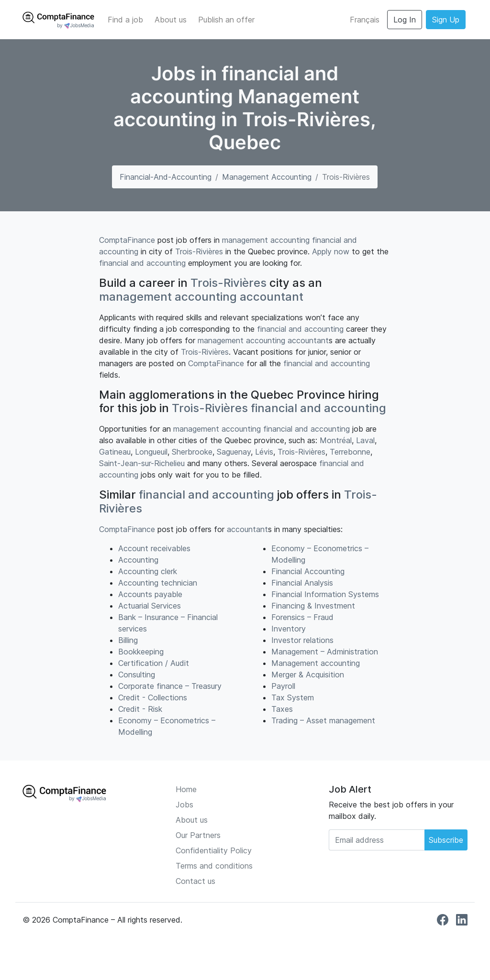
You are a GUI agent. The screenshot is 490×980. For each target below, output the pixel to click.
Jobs (184, 805)
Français (365, 20)
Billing (128, 640)
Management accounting (267, 177)
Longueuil (151, 452)
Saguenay (234, 452)
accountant (272, 297)
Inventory (289, 629)
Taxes (282, 709)
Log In (405, 20)
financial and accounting (142, 263)
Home (186, 789)
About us (171, 20)
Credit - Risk (140, 709)
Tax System (293, 697)
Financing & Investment (313, 606)
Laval (365, 440)
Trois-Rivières (199, 251)
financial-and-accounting (166, 177)
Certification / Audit (154, 663)
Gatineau (115, 452)
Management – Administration (325, 652)
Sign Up (446, 20)
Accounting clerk (148, 571)
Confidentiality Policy (214, 850)
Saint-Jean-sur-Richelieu (142, 463)
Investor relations (302, 640)
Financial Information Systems (325, 594)
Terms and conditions (214, 866)
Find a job (125, 20)
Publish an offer (226, 20)
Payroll (283, 686)
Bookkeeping (141, 652)
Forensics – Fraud (302, 617)
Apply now (331, 251)
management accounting (266, 240)
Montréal (336, 440)
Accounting (138, 560)
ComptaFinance (127, 240)
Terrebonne (350, 452)
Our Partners (198, 835)
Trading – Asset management (323, 720)
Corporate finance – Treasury (170, 686)
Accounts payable (150, 594)
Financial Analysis (302, 583)
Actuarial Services (150, 606)
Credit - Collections (153, 697)
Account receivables (154, 548)
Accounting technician (158, 583)
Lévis (264, 452)
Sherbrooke (192, 452)
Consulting (137, 675)
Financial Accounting (308, 571)
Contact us (195, 881)
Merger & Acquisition (308, 675)
